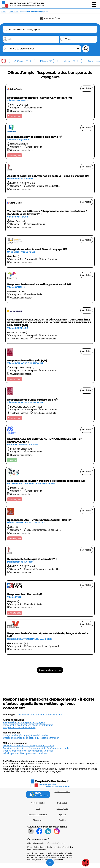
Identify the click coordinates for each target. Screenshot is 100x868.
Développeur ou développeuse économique (25, 753)
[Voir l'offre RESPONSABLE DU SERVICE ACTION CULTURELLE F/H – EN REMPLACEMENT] (50, 444)
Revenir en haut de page (50, 670)
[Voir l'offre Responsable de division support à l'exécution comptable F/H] (50, 485)
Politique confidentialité (38, 814)
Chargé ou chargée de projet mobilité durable (26, 735)
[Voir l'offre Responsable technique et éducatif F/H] (50, 561)
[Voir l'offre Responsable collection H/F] (50, 598)
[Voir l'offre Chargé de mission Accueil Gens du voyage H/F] (50, 251)
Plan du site (38, 820)
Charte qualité (62, 809)
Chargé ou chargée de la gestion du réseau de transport (31, 738)
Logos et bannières (62, 792)
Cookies (62, 820)
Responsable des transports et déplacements (40, 715)
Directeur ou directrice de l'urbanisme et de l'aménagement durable (37, 748)
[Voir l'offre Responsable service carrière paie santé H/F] (50, 141)
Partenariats (62, 803)
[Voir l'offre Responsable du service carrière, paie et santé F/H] (50, 287)
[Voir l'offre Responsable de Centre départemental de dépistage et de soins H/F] (50, 637)
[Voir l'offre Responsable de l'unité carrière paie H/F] (50, 404)
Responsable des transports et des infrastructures (28, 725)
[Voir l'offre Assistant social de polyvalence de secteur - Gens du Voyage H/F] (50, 178)
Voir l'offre (87, 88)
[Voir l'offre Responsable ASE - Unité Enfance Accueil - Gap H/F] (50, 524)
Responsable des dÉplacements (19, 727)
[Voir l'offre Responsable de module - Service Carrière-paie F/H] (50, 102)
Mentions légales (38, 803)
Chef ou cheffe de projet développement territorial (28, 751)
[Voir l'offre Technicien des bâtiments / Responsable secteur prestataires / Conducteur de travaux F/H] (50, 215)
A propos (62, 814)
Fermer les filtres (50, 19)
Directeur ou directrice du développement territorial (28, 746)
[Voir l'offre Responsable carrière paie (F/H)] (50, 365)
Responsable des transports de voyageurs (24, 722)
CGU (38, 809)
